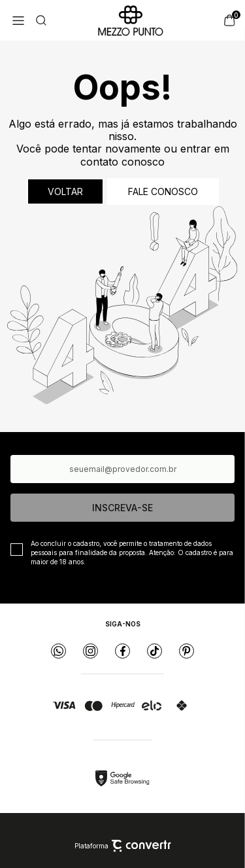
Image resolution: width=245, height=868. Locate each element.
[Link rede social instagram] (90, 651)
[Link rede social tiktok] (155, 651)
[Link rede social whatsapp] (58, 651)
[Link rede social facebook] (122, 651)
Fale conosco (163, 191)
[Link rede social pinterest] (187, 651)
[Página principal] (131, 20)
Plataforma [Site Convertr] (123, 846)
